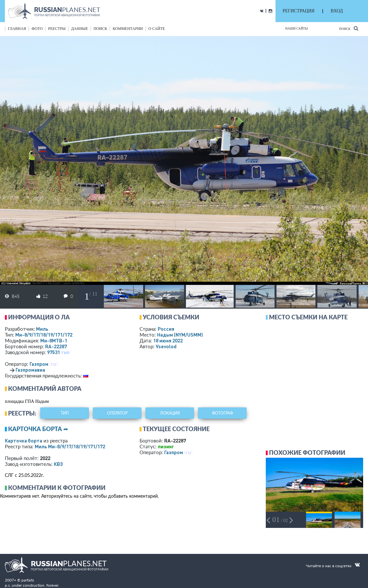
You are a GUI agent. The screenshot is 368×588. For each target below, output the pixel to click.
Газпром (39, 364)
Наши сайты (297, 28)
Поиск (349, 28)
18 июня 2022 (168, 340)
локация (170, 413)
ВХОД (337, 11)
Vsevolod (166, 346)
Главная (17, 29)
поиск (100, 29)
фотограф (222, 413)
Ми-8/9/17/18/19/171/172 (44, 335)
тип (65, 352)
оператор (117, 413)
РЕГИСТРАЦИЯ (299, 11)
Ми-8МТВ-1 (54, 340)
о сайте (157, 29)
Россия (166, 329)
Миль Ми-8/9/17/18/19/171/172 (70, 446)
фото (37, 29)
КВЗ (58, 464)
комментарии (128, 29)
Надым (180, 335)
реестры (57, 29)
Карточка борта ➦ (38, 429)
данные (80, 29)
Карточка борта (24, 441)
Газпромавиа (30, 370)
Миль (42, 329)
